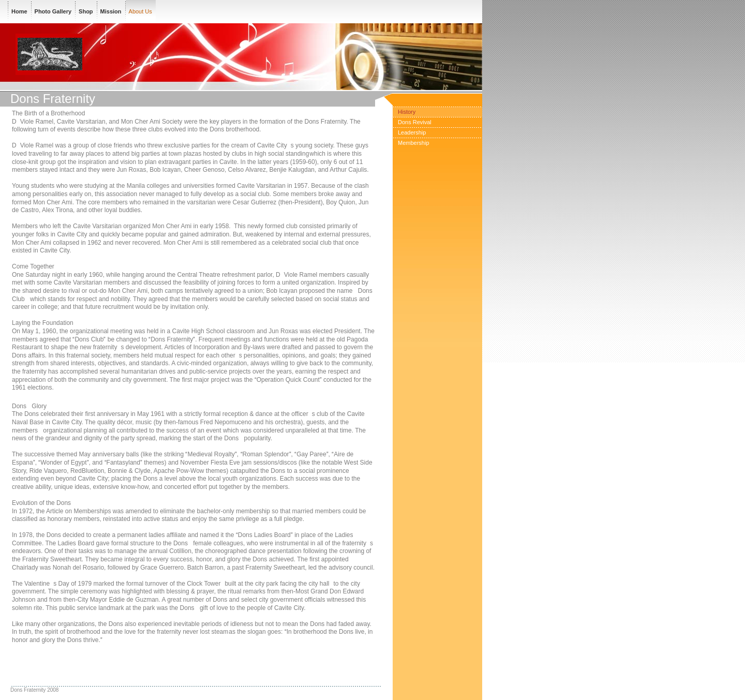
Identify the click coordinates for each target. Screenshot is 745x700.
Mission (111, 11)
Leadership (412, 132)
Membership (414, 143)
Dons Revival (415, 122)
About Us (140, 11)
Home (19, 11)
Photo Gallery (53, 11)
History (407, 112)
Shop (86, 11)
